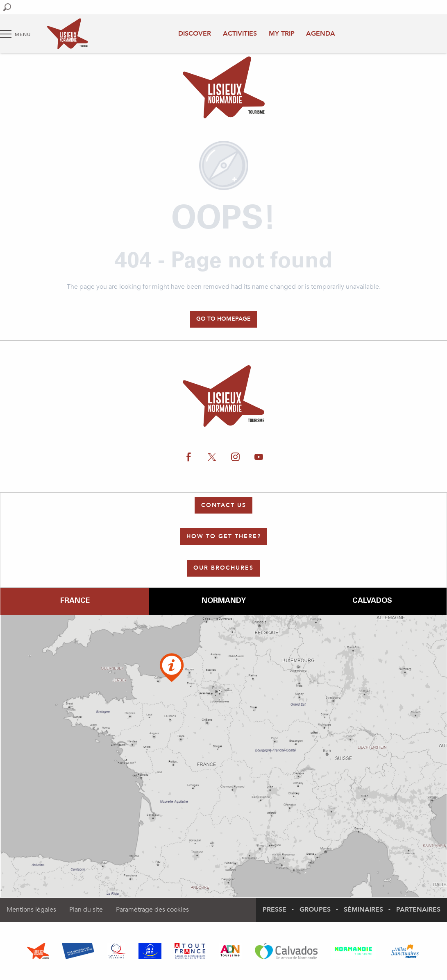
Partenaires (418, 910)
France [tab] (75, 601)
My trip (282, 34)
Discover (195, 34)
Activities (240, 34)
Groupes (315, 910)
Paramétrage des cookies (152, 910)
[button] (7, 7)
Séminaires (363, 910)
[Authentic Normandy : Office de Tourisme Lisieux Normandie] (224, 89)
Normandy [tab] (224, 601)
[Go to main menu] (15, 34)
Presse (275, 910)
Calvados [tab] (372, 601)
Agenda (321, 34)
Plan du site (86, 910)
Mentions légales (31, 910)
